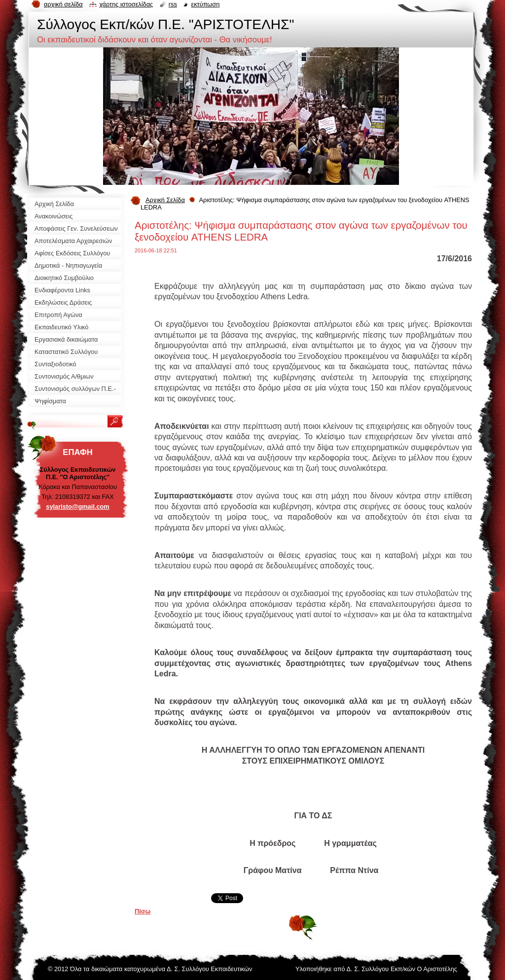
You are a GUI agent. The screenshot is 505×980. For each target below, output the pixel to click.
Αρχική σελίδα (63, 4)
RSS (173, 4)
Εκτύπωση (205, 4)
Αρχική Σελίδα (165, 200)
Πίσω (143, 911)
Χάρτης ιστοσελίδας (126, 4)
